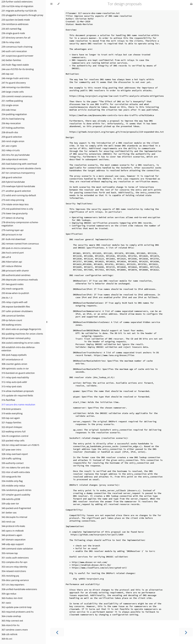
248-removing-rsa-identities (16, 87)
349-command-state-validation (17, 549)
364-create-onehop (11, 616)
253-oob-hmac (9, 110)
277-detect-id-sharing (13, 218)
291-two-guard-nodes (13, 284)
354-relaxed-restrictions (14, 571)
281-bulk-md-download (13, 239)
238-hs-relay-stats (11, 42)
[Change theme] (58, 4)
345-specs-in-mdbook (13, 531)
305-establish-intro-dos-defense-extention (18, 349)
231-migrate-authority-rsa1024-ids (19, 11)
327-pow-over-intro (11, 450)
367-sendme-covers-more (15, 630)
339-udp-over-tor (10, 504)
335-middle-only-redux (13, 486)
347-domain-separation (14, 540)
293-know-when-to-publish (15, 293)
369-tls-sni (7, 639)
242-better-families (11, 60)
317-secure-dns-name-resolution (18, 405)
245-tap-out (8, 74)
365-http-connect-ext (12, 621)
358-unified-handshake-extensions (19, 589)
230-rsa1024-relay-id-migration (17, 6)
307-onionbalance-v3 (12, 359)
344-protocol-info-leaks (13, 526)
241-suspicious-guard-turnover (17, 56)
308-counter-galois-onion (14, 364)
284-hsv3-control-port (13, 253)
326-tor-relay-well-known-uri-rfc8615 (20, 445)
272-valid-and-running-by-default (19, 195)
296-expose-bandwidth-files (16, 307)
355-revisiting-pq (10, 576)
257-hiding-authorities (13, 128)
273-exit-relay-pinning (13, 200)
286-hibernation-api (12, 262)
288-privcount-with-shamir (15, 271)
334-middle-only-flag (12, 481)
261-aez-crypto (9, 146)
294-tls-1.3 (7, 298)
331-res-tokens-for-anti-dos (16, 468)
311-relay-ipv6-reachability (15, 377)
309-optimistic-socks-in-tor (15, 369)
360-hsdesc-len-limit (12, 598)
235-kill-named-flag (11, 29)
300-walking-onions (11, 325)
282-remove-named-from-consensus (20, 244)
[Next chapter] (186, 632)
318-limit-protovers (11, 409)
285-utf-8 (6, 257)
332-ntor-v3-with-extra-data (16, 472)
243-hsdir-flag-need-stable (15, 65)
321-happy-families (11, 422)
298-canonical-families (13, 316)
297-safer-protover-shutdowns (17, 311)
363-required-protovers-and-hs (18, 612)
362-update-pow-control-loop (17, 607)
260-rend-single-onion (13, 141)
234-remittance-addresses (15, 24)
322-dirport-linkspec (12, 427)
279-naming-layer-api (13, 230)
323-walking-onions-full (14, 432)
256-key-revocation (11, 123)
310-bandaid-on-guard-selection (18, 373)
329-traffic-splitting (11, 458)
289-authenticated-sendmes (16, 275)
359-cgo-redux (9, 594)
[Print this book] (191, 4)
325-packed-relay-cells (13, 441)
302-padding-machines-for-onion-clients (22, 334)
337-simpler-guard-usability (16, 495)
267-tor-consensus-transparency (18, 173)
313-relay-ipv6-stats (12, 386)
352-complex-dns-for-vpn (14, 562)
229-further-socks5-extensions (17, 2)
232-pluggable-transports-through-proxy (22, 15)
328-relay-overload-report (15, 454)
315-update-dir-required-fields (17, 395)
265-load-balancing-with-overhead (19, 164)
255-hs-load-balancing (13, 119)
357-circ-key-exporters (13, 585)
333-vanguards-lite (11, 477)
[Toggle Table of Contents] (51, 4)
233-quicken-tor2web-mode (16, 20)
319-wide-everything (12, 413)
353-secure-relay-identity (14, 567)
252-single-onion (10, 105)
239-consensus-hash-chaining (17, 47)
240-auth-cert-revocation (14, 51)
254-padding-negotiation (14, 114)
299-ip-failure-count (12, 320)
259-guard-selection (12, 137)
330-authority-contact (13, 463)
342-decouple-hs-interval (14, 517)
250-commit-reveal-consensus (17, 96)
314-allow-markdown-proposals (18, 391)
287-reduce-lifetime (12, 266)
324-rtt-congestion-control (15, 436)
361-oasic (6, 603)
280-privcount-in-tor (12, 235)
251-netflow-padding (12, 101)
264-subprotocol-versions (15, 159)
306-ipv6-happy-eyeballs (14, 355)
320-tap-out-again (11, 418)
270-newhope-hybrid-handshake (18, 186)
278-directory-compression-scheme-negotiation (20, 224)
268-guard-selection (12, 177)
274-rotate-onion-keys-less (15, 204)
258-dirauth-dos (10, 132)
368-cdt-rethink (9, 634)
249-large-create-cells (13, 92)
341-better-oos (9, 513)
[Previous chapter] (57, 632)
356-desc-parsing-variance (15, 580)
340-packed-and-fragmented (16, 508)
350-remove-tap (10, 553)
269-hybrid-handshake (13, 182)
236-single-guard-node (13, 33)
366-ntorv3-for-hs (10, 625)
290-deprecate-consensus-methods (20, 280)
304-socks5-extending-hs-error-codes (21, 343)
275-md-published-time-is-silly (17, 209)
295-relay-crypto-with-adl (14, 302)
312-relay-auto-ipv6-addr (14, 382)
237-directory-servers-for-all (16, 38)
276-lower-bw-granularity (15, 213)
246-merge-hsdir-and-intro (15, 78)
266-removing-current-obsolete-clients (21, 168)
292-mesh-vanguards (12, 289)
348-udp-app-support (13, 544)
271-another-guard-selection (16, 191)
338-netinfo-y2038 (11, 499)
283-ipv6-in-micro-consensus (16, 248)
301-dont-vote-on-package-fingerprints (21, 329)
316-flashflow (8, 400)
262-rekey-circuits (11, 150)
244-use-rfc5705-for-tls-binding (18, 69)
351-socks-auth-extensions (15, 558)
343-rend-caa (8, 522)
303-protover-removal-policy (16, 338)
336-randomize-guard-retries (16, 490)
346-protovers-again (12, 535)
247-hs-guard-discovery (14, 83)
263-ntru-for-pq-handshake (16, 155)
